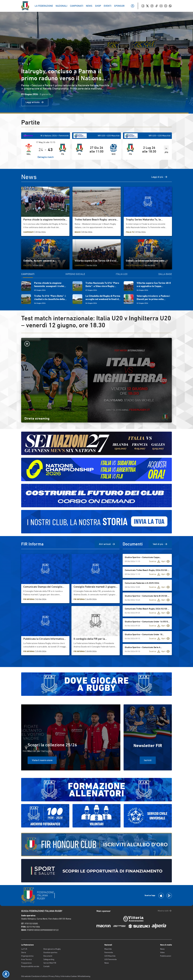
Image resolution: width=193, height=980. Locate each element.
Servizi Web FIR (50, 963)
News (107, 963)
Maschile (108, 949)
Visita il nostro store (42, 760)
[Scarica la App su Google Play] (169, 896)
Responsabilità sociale (30, 966)
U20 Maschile (110, 956)
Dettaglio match (46, 157)
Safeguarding (49, 959)
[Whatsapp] (170, 6)
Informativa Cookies (69, 976)
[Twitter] (147, 6)
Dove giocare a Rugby (52, 949)
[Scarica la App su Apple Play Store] (161, 896)
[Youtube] (161, 6)
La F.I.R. (24, 949)
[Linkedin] (166, 6)
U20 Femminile (111, 959)
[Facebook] (143, 6)
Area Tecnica (26, 959)
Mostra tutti (165, 911)
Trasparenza (26, 963)
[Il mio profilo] (133, 6)
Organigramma (27, 956)
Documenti (48, 956)
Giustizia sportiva (50, 952)
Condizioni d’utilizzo (40, 976)
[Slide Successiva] (30, 64)
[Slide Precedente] (23, 64)
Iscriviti (148, 760)
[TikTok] (157, 6)
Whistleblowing (84, 976)
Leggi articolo (35, 102)
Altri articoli (107, 544)
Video (162, 952)
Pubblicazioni (166, 956)
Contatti (46, 966)
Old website (26, 976)
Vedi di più (160, 544)
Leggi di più (159, 177)
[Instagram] (152, 6)
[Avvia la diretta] (96, 344)
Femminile (109, 952)
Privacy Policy (54, 976)
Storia (24, 952)
